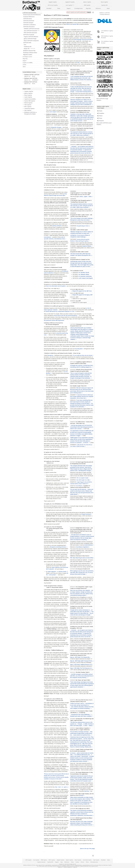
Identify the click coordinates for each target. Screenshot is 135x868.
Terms (87, 862)
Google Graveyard (86, 514)
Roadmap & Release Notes (30, 53)
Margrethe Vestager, (56, 127)
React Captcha (28, 95)
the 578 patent (79, 349)
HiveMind (102, 113)
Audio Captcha (28, 97)
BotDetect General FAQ (29, 51)
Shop (62, 862)
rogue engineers (52, 572)
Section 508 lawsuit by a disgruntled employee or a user (60, 311)
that (56, 787)
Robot (101, 116)
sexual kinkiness (88, 545)
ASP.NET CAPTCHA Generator (32, 29)
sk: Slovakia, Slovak (84, 273)
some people (52, 575)
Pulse (101, 118)
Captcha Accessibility (28, 63)
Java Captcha (70, 5)
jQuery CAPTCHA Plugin (30, 39)
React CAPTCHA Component (31, 41)
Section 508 (75, 24)
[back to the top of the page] (87, 849)
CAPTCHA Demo (28, 19)
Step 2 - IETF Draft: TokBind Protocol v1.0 (81, 665)
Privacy (82, 862)
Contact (77, 862)
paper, (86, 197)
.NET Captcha (28, 860)
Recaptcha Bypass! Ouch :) (83, 226)
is (62, 787)
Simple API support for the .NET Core (82, 291)
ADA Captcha (28, 105)
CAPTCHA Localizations (30, 25)
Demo (59, 8)
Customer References (29, 17)
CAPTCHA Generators (29, 27)
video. (90, 197)
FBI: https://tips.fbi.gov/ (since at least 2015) (82, 558)
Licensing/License (78, 8)
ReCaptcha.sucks (94, 862)
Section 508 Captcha (30, 101)
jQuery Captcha (28, 93)
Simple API (29, 49)
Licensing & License (27, 57)
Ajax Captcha (28, 110)
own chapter (53, 112)
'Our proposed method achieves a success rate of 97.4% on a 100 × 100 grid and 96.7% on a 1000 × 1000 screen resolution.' (82, 134)
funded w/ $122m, (87, 246)
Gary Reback (79, 486)
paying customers (57, 226)
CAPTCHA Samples (28, 23)
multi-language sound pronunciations (83, 40)
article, (81, 197)
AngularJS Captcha (70, 2)
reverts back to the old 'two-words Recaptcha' (65, 316)
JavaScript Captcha (29, 109)
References (98, 8)
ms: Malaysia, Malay (84, 274)
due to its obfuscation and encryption (56, 286)
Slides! (91, 726)
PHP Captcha (87, 5)
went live (87, 791)
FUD (78, 63)
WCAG (68, 24)
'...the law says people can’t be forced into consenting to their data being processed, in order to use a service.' (82, 427)
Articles (24, 65)
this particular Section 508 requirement (54, 320)
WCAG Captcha (28, 103)
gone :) (66, 787)
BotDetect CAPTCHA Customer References (105, 14)
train (60, 787)
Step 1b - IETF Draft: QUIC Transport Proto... (82, 661)
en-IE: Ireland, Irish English (86, 278)
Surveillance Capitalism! (83, 547)
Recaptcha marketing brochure (58, 547)
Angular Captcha (29, 91)
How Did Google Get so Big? (83, 480)
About (24, 67)
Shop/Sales (25, 59)
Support (25, 61)
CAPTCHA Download (29, 21)
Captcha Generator (41, 862)
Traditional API (28, 47)
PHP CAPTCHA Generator (31, 33)
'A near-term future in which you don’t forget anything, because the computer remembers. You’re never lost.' (82, 397)
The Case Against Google (82, 478)
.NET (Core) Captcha (53, 5)
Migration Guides (28, 55)
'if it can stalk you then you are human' (83, 355)
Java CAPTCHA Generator (32, 31)
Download (49, 8)
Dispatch (102, 121)
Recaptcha (50, 355)
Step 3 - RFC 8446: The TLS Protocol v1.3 (81, 668)
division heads (63, 572)
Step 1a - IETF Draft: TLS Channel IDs (80, 657)
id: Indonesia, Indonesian (85, 276)
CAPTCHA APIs (27, 43)
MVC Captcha (28, 107)
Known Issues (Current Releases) (32, 15)
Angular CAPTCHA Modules (31, 37)
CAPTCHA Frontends (29, 35)
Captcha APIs (104, 5)
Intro (25, 45)
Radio (101, 111)
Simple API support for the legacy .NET (83, 295)
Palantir (82, 795)
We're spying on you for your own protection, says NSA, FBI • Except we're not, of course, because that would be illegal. (82, 573)
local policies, (48, 237)
